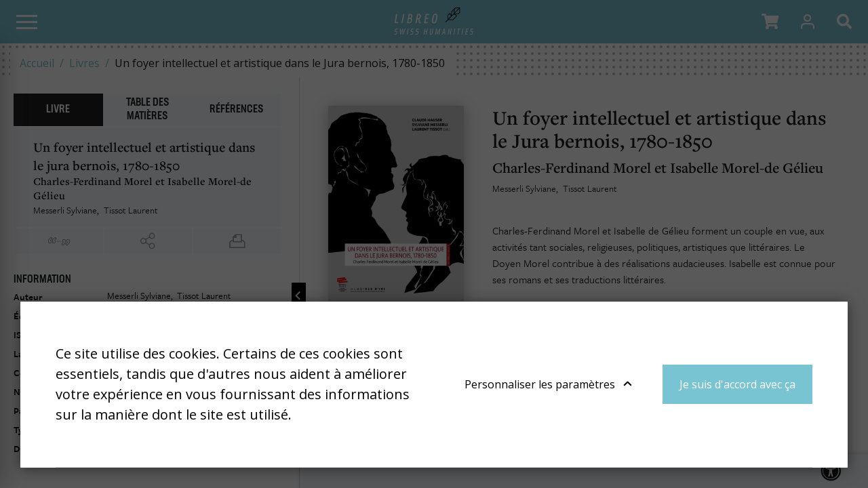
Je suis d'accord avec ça (737, 384)
